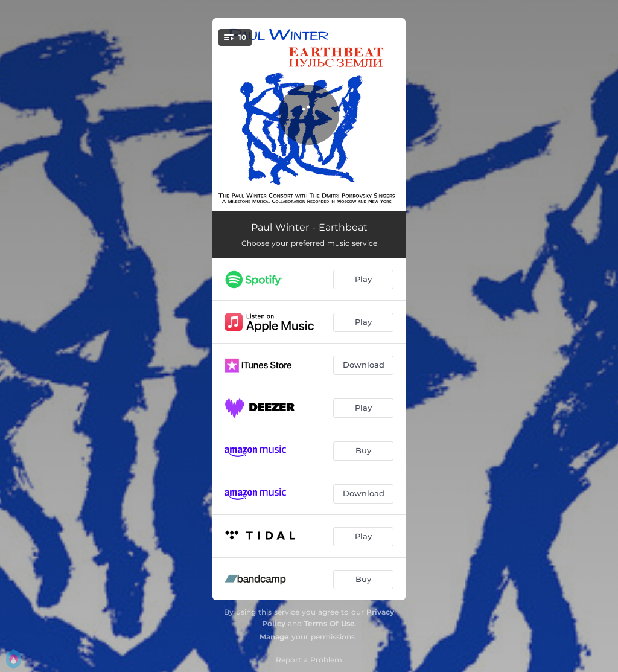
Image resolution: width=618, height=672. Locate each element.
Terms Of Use (330, 623)
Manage (274, 637)
